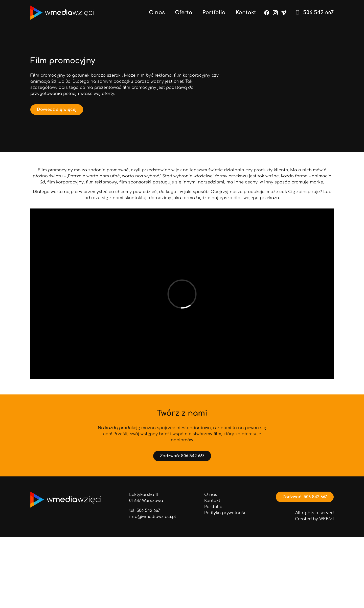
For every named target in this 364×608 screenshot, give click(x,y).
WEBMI (326, 519)
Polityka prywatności (226, 513)
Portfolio (214, 13)
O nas (157, 13)
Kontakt (246, 13)
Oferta (184, 13)
